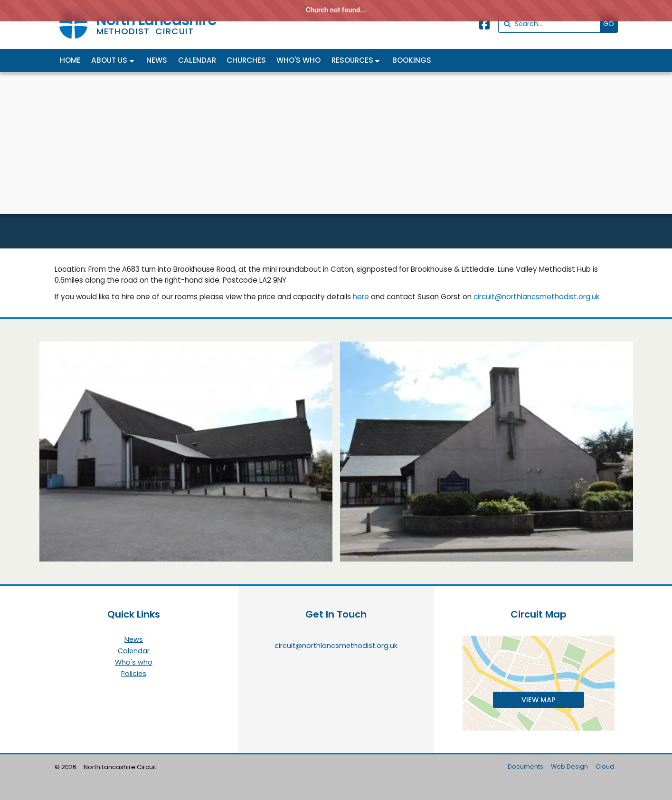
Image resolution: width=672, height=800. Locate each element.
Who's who (134, 663)
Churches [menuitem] (246, 60)
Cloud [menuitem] (605, 767)
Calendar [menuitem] (197, 60)
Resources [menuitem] (352, 60)
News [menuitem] (157, 60)
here (361, 297)
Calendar (134, 651)
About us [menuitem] (109, 60)
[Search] (552, 24)
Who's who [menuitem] (298, 60)
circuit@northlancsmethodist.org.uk (536, 297)
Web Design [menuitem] (569, 767)
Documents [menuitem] (525, 767)
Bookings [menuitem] (412, 60)
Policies (134, 674)
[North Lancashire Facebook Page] (484, 26)
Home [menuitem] (70, 60)
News (134, 640)
